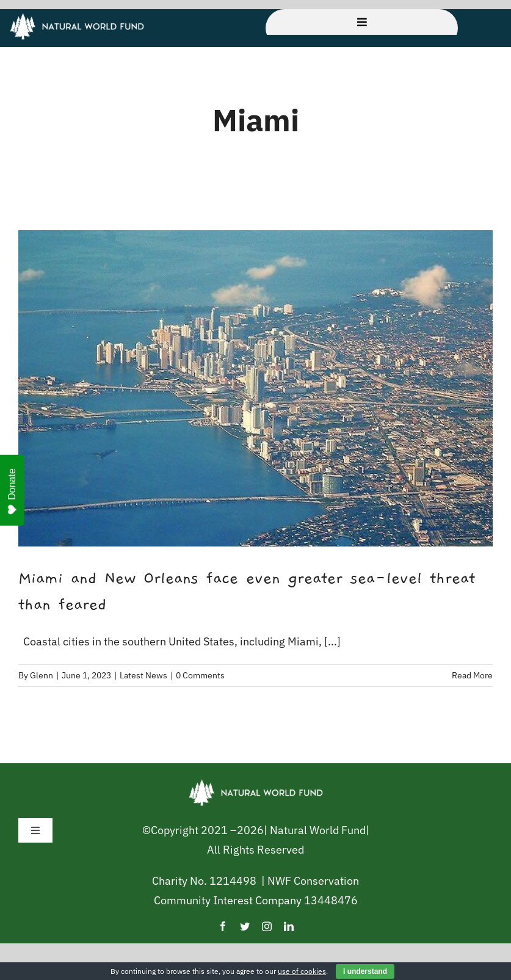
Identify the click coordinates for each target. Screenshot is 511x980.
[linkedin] (289, 926)
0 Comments (200, 675)
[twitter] (245, 926)
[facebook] (223, 926)
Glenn (42, 675)
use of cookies (302, 971)
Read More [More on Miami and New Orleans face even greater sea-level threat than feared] (472, 675)
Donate (12, 492)
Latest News (143, 675)
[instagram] (267, 926)
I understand (365, 971)
